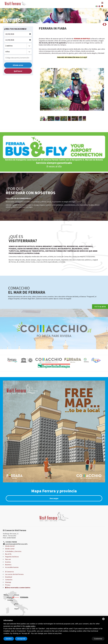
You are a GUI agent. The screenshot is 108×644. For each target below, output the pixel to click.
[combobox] (18, 46)
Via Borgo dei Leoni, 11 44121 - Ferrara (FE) (11, 535)
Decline (86, 639)
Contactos (9, 580)
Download (9, 577)
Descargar (54, 498)
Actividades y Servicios (13, 551)
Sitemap (8, 582)
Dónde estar (18, 65)
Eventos (8, 562)
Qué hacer (18, 71)
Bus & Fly (8, 554)
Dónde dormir (10, 546)
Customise (10, 639)
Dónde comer (10, 549)
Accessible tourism (12, 567)
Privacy (8, 585)
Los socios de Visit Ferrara (14, 574)
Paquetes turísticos (12, 557)
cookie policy (30, 626)
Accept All (98, 639)
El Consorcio (9, 572)
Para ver (8, 559)
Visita (100, 307)
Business (8, 565)
